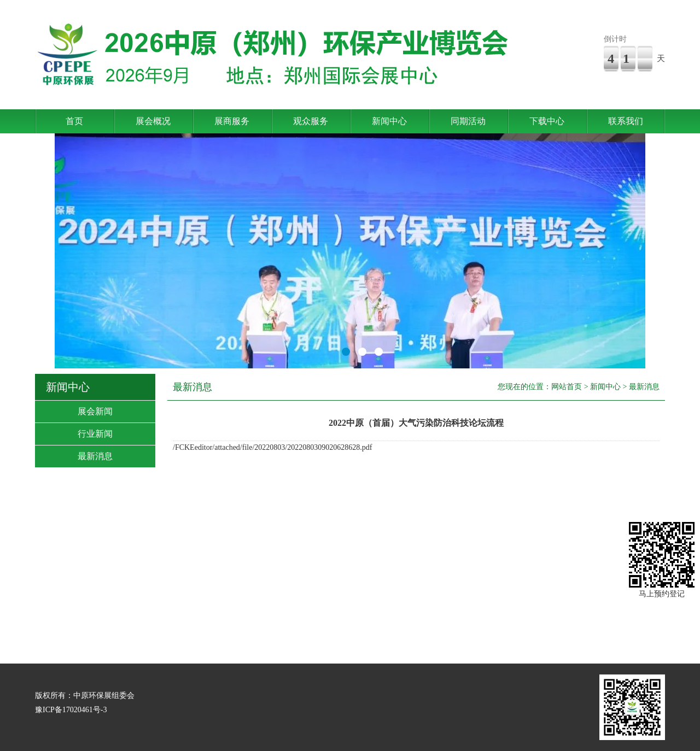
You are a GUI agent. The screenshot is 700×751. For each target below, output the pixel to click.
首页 (74, 121)
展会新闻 (95, 411)
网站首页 (567, 387)
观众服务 (311, 121)
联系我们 (626, 121)
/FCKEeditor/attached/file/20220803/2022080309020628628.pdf (272, 447)
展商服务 (232, 121)
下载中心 (547, 121)
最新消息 (95, 456)
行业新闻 (95, 434)
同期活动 (468, 121)
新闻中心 (389, 121)
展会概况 (153, 121)
